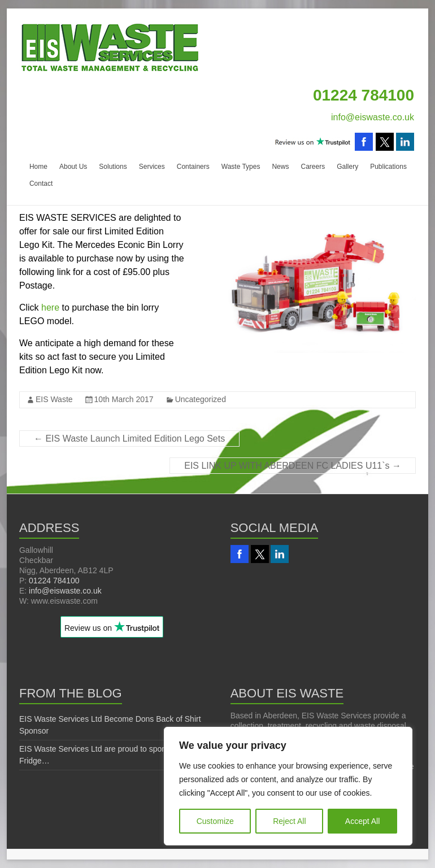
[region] (288, 786)
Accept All (362, 821)
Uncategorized (201, 399)
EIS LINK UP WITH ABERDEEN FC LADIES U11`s (293, 466)
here (50, 307)
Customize (215, 821)
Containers (193, 167)
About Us (73, 167)
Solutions (113, 167)
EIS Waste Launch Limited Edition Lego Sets (129, 439)
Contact (41, 184)
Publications (388, 167)
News (280, 167)
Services (152, 167)
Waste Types (241, 167)
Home (38, 167)
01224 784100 (54, 581)
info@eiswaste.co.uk (373, 117)
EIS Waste (54, 399)
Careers (313, 167)
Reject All (289, 821)
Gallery (347, 167)
